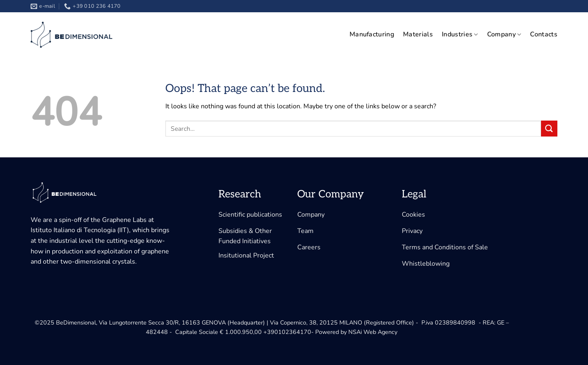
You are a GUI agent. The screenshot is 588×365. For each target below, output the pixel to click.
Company (504, 34)
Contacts (544, 34)
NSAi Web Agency (373, 332)
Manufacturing (372, 34)
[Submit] (549, 129)
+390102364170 (287, 332)
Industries (460, 34)
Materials (418, 34)
